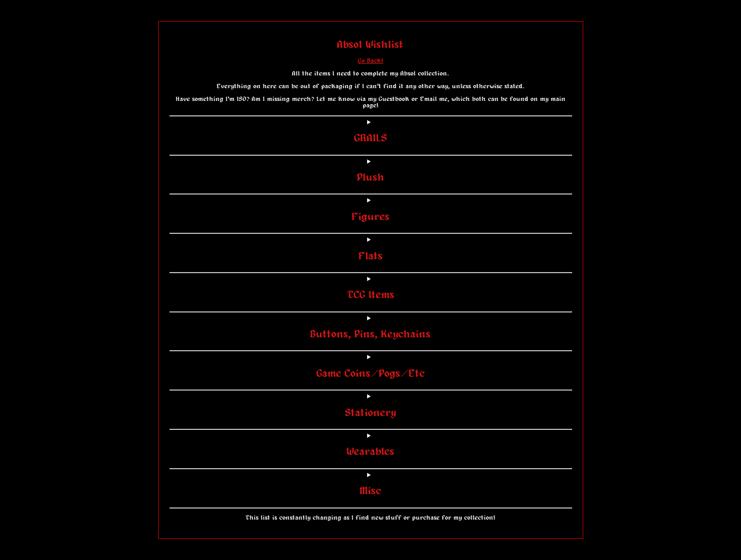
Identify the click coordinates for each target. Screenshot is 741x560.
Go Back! (371, 61)
